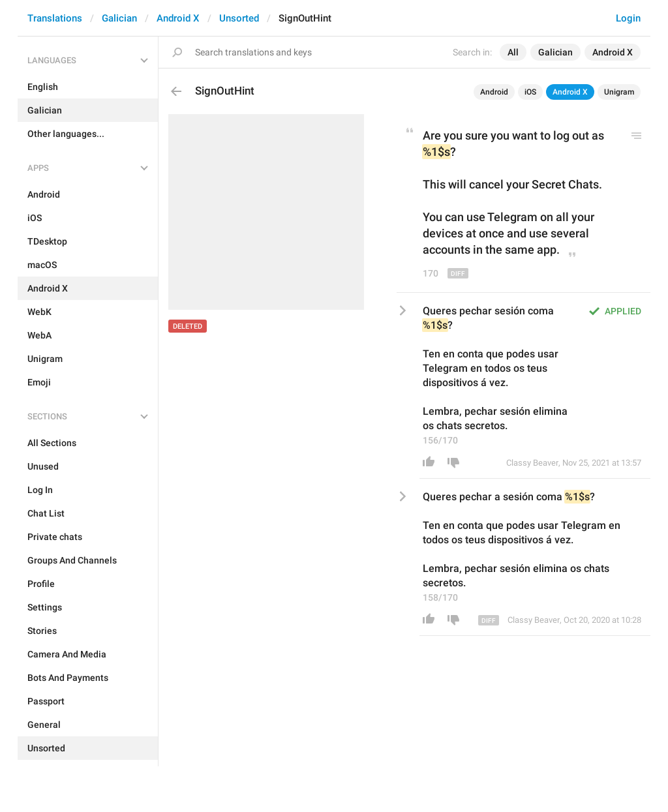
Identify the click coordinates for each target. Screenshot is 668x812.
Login (628, 18)
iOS (530, 92)
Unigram (619, 92)
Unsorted (239, 18)
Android (494, 92)
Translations (55, 18)
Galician (119, 18)
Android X (178, 18)
